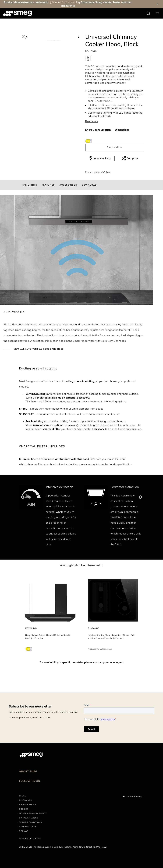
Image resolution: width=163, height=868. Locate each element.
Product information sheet (100, 649)
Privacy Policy (28, 805)
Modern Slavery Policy (33, 813)
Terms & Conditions (30, 822)
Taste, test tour (122, 2)
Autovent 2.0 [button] (105, 101)
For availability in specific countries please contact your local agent (81, 662)
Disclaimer (25, 800)
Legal (23, 796)
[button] (24, 36)
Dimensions (122, 130)
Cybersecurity (28, 827)
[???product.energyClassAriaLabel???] (88, 141)
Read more (92, 121)
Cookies (24, 809)
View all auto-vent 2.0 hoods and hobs (38, 349)
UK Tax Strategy (29, 818)
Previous (23, 497)
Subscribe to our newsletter (30, 706)
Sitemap (24, 831)
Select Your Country (132, 796)
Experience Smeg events (96, 2)
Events (71, 6)
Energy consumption (98, 130)
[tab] (29, 185)
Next (140, 497)
